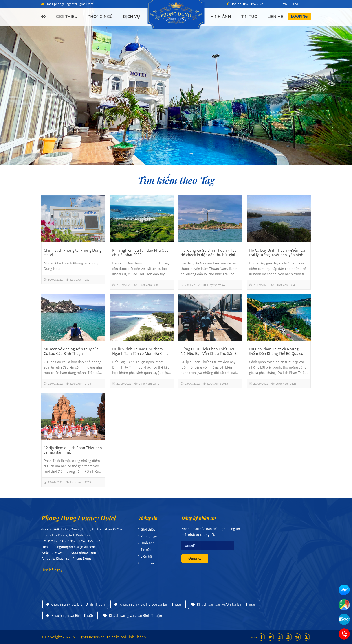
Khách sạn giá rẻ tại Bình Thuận (133, 616)
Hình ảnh (221, 17)
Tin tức (249, 17)
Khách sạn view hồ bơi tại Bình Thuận (148, 604)
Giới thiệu (67, 17)
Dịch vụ (131, 17)
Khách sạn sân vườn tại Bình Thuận (224, 604)
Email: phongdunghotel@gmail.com (67, 4)
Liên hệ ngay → (54, 570)
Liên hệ (275, 17)
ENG (296, 4)
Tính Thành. (137, 637)
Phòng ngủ (100, 17)
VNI (286, 4)
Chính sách (149, 563)
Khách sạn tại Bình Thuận (70, 616)
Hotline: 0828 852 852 (245, 4)
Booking (299, 16)
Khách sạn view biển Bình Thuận (75, 604)
